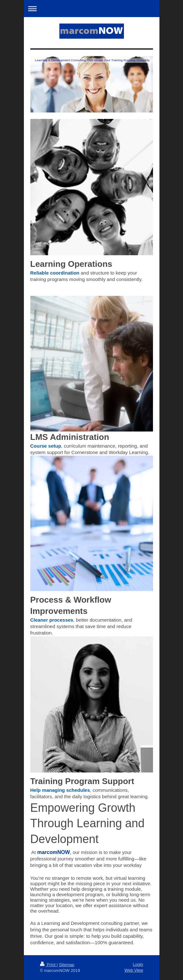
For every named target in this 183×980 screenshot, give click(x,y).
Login (138, 964)
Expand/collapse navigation (92, 9)
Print (48, 965)
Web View (134, 970)
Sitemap (66, 965)
